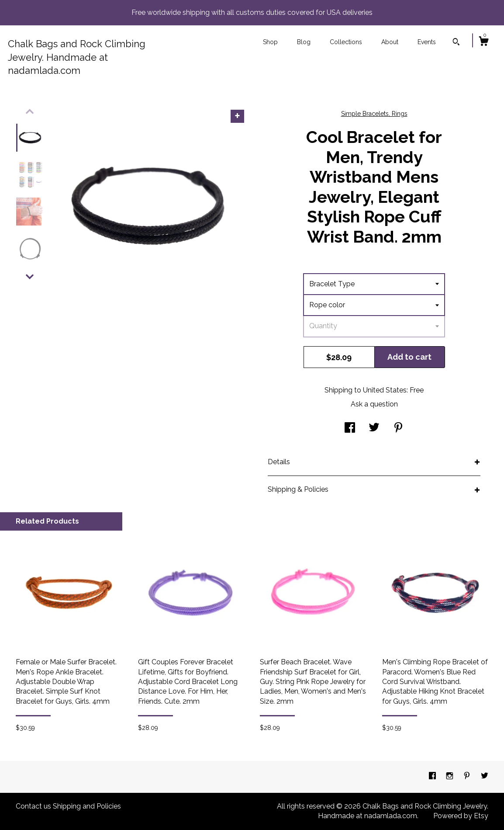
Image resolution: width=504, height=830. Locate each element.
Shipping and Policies (87, 806)
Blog (304, 42)
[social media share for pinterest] (398, 428)
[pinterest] (468, 776)
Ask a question (374, 404)
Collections (346, 42)
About (390, 42)
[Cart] (483, 42)
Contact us (33, 806)
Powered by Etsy (461, 816)
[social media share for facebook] (350, 428)
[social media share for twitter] (374, 428)
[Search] (456, 43)
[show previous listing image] (30, 111)
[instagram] (450, 776)
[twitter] (485, 776)
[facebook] (433, 776)
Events (427, 42)
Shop (270, 42)
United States (385, 390)
